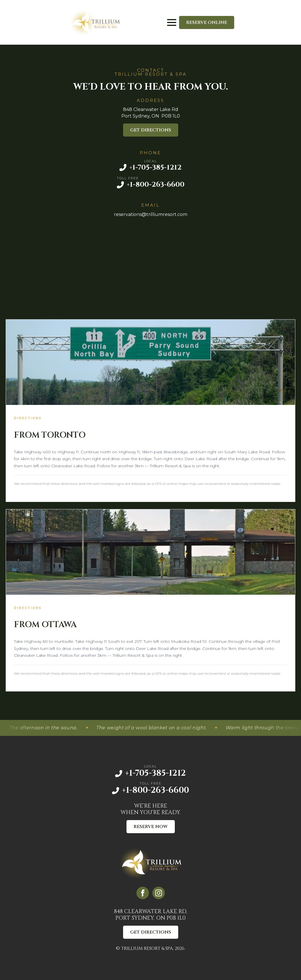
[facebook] (143, 893)
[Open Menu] (172, 22)
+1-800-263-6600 (156, 185)
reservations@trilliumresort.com (151, 214)
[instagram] (159, 893)
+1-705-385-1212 (155, 167)
